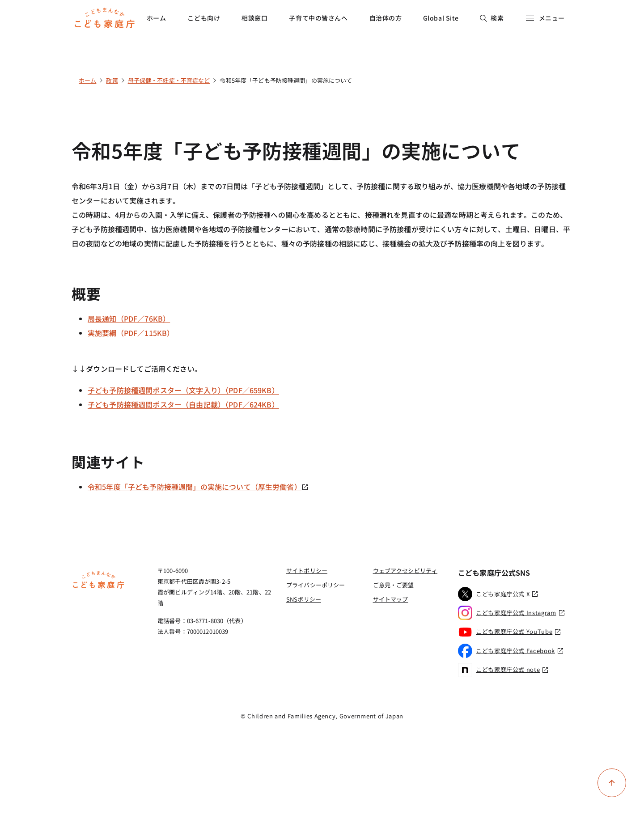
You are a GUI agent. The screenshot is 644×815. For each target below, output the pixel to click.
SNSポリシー (304, 599)
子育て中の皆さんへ (318, 18)
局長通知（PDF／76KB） (129, 318)
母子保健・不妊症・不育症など (169, 80)
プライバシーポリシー (316, 585)
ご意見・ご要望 (394, 585)
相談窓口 (254, 18)
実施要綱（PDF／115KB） (131, 333)
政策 (112, 80)
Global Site (441, 18)
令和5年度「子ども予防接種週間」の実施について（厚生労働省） (198, 487)
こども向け (204, 18)
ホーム (157, 18)
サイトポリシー (307, 571)
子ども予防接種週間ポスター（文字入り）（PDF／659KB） (183, 390)
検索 (492, 18)
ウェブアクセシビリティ (405, 571)
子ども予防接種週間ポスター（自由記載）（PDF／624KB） (183, 404)
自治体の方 (386, 18)
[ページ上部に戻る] (612, 783)
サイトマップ (391, 599)
